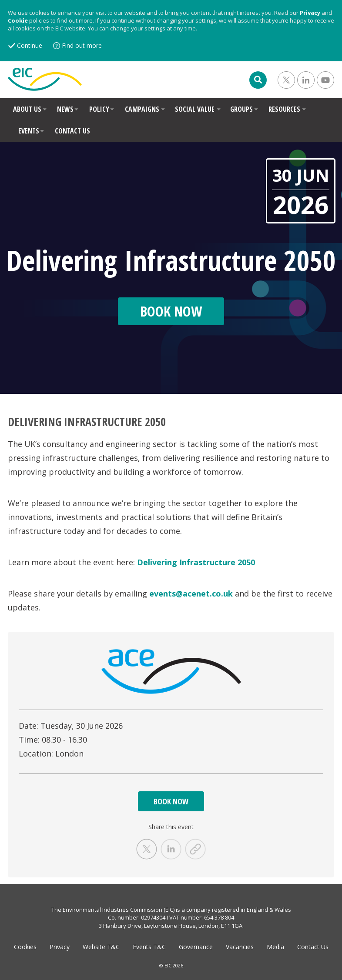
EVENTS (29, 131)
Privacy (310, 13)
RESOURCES (284, 109)
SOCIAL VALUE (195, 109)
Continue (30, 45)
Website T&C (101, 947)
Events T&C (149, 947)
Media (275, 947)
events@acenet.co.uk (191, 593)
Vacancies (240, 947)
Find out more (82, 45)
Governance (196, 947)
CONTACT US (72, 131)
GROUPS (241, 109)
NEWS (65, 109)
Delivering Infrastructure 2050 (196, 562)
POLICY (99, 109)
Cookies (25, 947)
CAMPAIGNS (142, 109)
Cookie (18, 20)
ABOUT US (27, 109)
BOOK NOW (171, 801)
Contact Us (313, 947)
